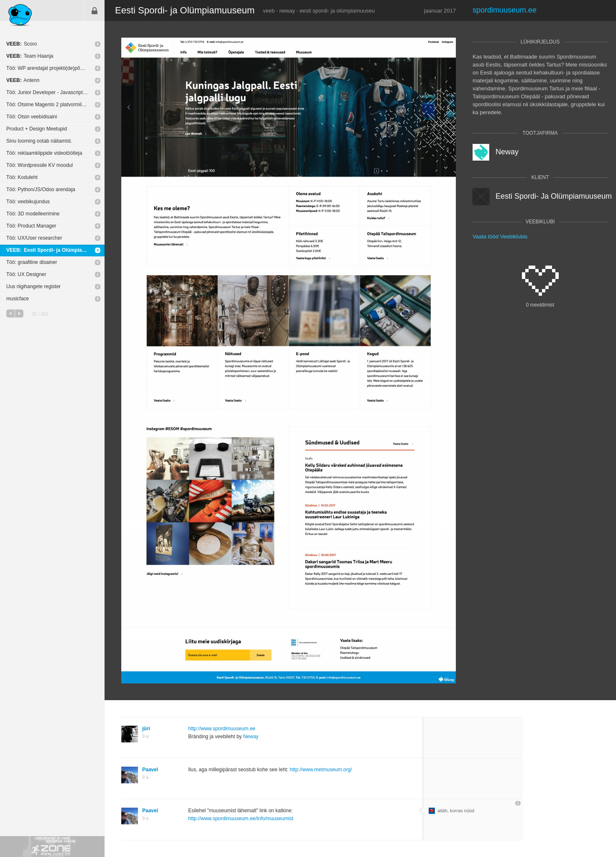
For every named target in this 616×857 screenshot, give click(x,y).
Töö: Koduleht (22, 177)
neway (287, 11)
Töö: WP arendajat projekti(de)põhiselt (49, 68)
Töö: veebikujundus (28, 202)
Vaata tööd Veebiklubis (500, 237)
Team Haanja (30, 56)
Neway (251, 737)
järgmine (19, 313)
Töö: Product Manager (31, 226)
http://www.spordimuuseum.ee (222, 729)
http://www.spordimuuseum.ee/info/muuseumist (241, 819)
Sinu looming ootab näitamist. (39, 141)
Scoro (22, 44)
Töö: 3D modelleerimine (33, 214)
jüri (146, 729)
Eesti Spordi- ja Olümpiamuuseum (55, 250)
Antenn (23, 80)
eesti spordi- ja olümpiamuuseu (337, 11)
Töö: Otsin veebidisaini (32, 117)
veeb (269, 11)
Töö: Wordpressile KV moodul (40, 165)
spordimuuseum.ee (505, 10)
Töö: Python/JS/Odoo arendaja (41, 189)
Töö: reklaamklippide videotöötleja (44, 153)
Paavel (150, 770)
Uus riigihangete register (33, 287)
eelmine (10, 313)
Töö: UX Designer (26, 274)
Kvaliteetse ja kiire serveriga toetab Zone (52, 847)
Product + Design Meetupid (37, 129)
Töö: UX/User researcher (34, 238)
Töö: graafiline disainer (32, 262)
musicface (18, 299)
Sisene (95, 10)
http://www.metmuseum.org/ (321, 770)
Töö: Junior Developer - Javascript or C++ (53, 92)
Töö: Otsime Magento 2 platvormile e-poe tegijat (55, 105)
